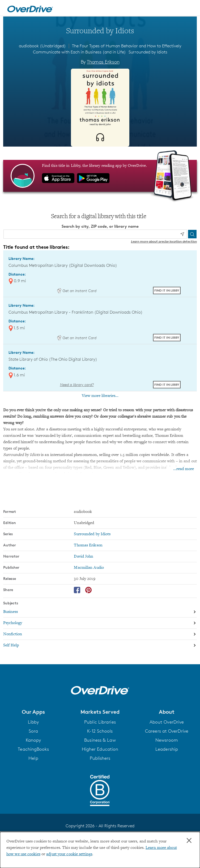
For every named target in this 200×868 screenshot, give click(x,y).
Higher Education (100, 749)
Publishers (100, 758)
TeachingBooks (33, 749)
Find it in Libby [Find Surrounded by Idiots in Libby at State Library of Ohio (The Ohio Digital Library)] (167, 385)
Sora (33, 731)
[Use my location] (182, 234)
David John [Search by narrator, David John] (84, 556)
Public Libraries (100, 722)
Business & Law (100, 740)
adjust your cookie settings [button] (69, 854)
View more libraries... (100, 396)
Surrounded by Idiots (148, 52)
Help (33, 758)
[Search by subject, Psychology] (100, 623)
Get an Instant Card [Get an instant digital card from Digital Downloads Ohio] (77, 291)
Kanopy (33, 740)
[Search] (192, 234)
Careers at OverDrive (167, 731)
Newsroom (167, 740)
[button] (33, 712)
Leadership (167, 749)
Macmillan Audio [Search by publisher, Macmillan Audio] (89, 568)
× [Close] (189, 841)
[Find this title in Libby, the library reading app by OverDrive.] (100, 176)
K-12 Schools (100, 731)
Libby (33, 722)
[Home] (30, 8)
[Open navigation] (190, 9)
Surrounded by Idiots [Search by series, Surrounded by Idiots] (92, 534)
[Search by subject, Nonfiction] (100, 634)
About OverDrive (167, 722)
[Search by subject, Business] (100, 612)
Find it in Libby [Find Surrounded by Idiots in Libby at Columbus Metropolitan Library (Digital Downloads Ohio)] (167, 290)
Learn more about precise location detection (164, 241)
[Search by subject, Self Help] (100, 645)
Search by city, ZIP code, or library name (100, 226)
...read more (184, 469)
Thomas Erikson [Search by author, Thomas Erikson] (103, 62)
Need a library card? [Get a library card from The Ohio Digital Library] (77, 385)
